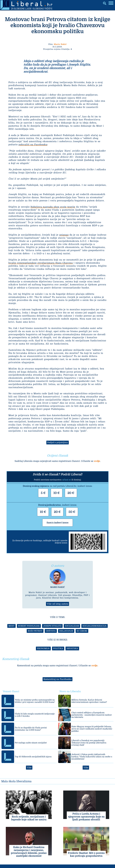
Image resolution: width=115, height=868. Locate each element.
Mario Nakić (60, 44)
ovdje (97, 461)
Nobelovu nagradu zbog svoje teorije (53, 207)
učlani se (67, 480)
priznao (64, 235)
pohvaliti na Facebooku (33, 145)
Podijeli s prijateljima (58, 443)
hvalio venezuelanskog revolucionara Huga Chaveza (41, 263)
